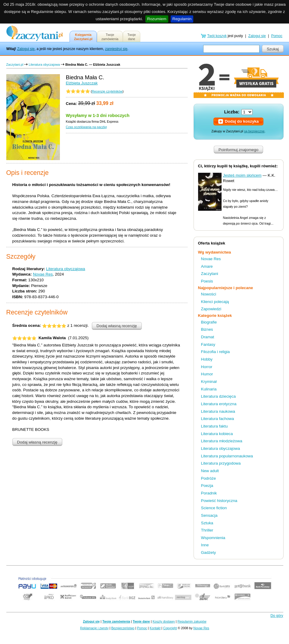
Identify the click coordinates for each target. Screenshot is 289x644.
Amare (207, 266)
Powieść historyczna (219, 501)
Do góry (277, 616)
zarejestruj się (116, 49)
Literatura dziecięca (219, 396)
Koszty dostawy (164, 621)
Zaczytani (210, 274)
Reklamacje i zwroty (94, 628)
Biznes (207, 329)
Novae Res (43, 274)
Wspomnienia (213, 538)
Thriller (207, 530)
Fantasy (208, 344)
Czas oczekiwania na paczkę (87, 127)
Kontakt (155, 628)
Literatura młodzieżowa (222, 441)
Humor (207, 374)
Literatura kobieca (217, 434)
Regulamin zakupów (192, 621)
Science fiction (214, 508)
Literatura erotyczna (219, 404)
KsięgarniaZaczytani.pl (83, 37)
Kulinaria (209, 389)
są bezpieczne (254, 131)
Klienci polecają (215, 302)
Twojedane (132, 37)
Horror (207, 367)
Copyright (170, 628)
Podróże (209, 478)
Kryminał (209, 382)
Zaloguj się (26, 49)
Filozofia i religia (216, 352)
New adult (210, 471)
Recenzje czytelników (107, 91)
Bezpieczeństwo (123, 628)
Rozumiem (157, 19)
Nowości (209, 294)
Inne (205, 545)
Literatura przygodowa (221, 463)
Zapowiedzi (211, 309)
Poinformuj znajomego (239, 150)
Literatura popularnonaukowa (227, 456)
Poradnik (209, 493)
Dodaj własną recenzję (117, 326)
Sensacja (209, 515)
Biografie (209, 322)
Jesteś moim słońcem (242, 175)
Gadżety (209, 552)
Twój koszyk (217, 36)
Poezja (207, 486)
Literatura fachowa (218, 419)
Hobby (207, 359)
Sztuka (207, 523)
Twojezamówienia (110, 37)
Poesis (207, 281)
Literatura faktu (214, 426)
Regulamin (182, 19)
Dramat (208, 337)
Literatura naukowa (218, 411)
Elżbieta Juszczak (82, 83)
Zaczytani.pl (15, 65)
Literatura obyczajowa (44, 65)
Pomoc (277, 36)
